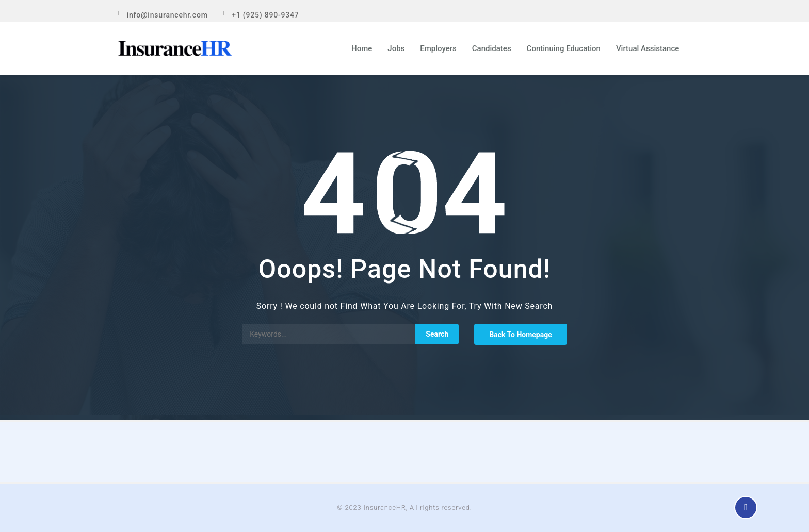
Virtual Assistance (648, 48)
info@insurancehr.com (167, 15)
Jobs (396, 48)
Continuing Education (564, 48)
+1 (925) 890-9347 (265, 15)
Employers (438, 48)
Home (362, 48)
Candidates (492, 48)
